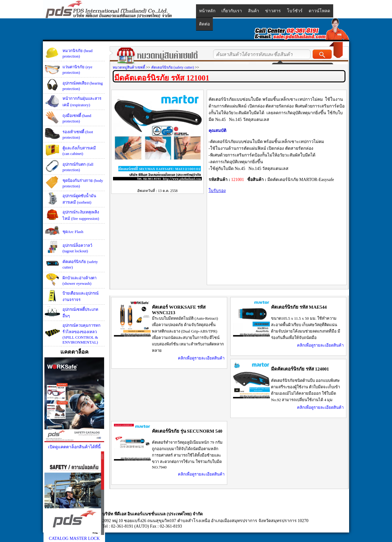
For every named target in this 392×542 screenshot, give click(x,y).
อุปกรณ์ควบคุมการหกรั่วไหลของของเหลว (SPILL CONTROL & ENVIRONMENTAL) (81, 334)
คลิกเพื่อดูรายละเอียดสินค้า (201, 358)
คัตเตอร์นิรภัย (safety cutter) (173, 67)
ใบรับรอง (217, 191)
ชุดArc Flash (73, 232)
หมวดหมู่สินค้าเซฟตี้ (129, 67)
